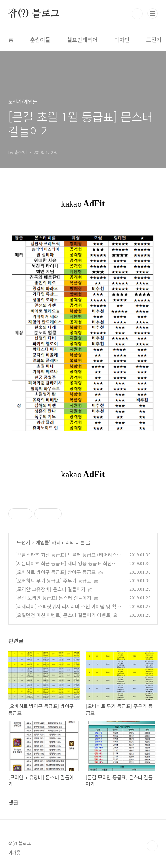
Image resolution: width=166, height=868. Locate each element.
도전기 (154, 40)
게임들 (42, 542)
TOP (152, 846)
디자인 (122, 40)
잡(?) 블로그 (34, 14)
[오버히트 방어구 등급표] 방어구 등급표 (56, 572)
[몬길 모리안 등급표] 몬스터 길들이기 (53, 598)
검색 (137, 14)
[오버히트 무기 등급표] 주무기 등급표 (53, 581)
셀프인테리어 (82, 40)
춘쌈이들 (40, 40)
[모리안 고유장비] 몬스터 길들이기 (50, 589)
